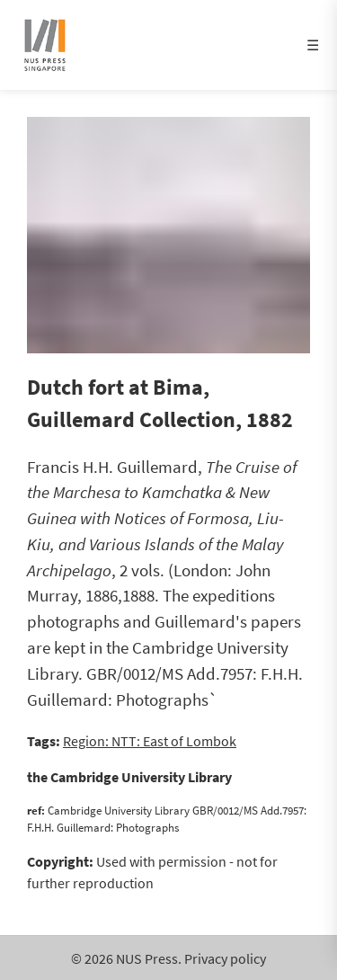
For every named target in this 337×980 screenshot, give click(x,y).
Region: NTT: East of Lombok (150, 741)
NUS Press (147, 958)
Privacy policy (225, 958)
